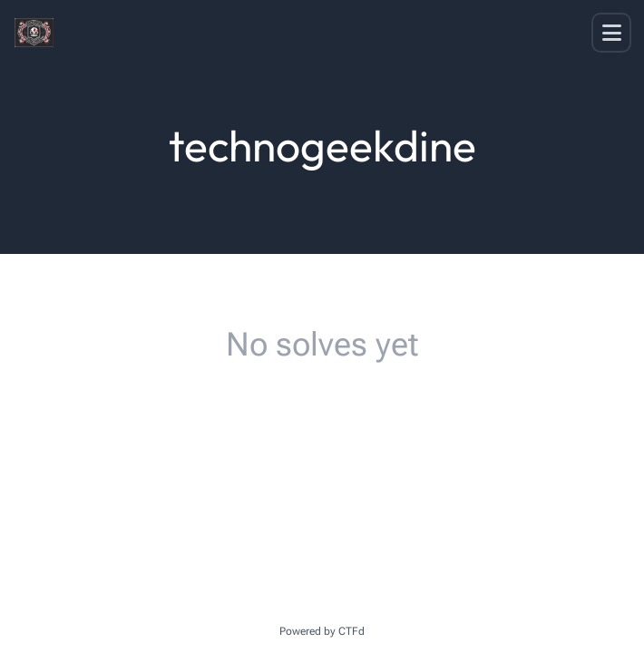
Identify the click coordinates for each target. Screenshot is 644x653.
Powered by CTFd (322, 631)
